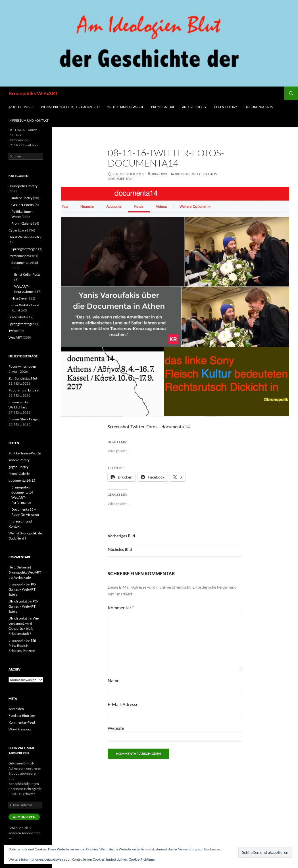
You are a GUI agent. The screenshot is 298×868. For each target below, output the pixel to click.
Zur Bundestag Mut (23, 378)
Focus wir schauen (22, 366)
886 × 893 (160, 174)
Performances (19, 256)
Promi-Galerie (163, 107)
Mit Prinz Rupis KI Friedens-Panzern (22, 645)
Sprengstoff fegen (24, 249)
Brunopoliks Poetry (23, 186)
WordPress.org (20, 729)
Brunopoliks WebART (33, 93)
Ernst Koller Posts (27, 274)
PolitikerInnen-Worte (125, 107)
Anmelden (16, 709)
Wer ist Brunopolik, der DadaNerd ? (70, 107)
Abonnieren (24, 817)
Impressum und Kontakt (28, 120)
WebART (15, 337)
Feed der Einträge (22, 716)
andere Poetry (194, 107)
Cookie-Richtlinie (142, 859)
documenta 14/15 (259, 107)
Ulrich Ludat (18, 601)
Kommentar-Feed (22, 722)
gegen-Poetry (226, 107)
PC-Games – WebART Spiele (22, 589)
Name (113, 680)
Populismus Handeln (24, 390)
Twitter (14, 331)
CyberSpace (17, 230)
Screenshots (18, 317)
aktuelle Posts (21, 107)
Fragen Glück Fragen (24, 419)
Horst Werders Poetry (25, 237)
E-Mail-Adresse (123, 704)
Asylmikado (22, 577)
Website (116, 728)
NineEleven (20, 298)
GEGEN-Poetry (23, 205)
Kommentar (121, 607)
